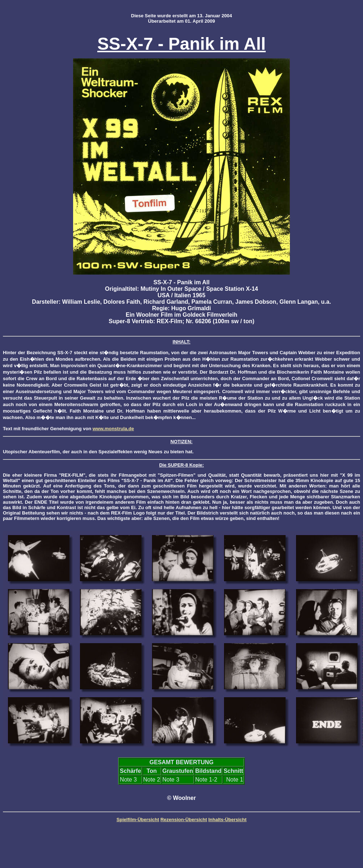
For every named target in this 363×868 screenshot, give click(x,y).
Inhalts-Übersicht (227, 820)
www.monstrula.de (113, 429)
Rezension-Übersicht (183, 820)
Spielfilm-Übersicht (138, 820)
